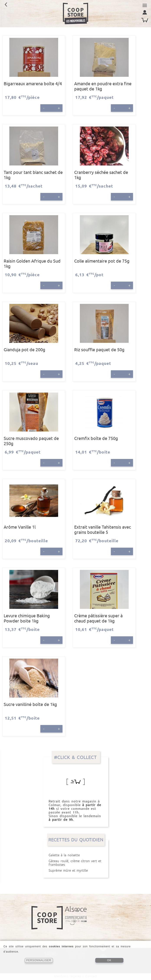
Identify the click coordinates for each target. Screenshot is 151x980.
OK (109, 960)
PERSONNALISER (39, 960)
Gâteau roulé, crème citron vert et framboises (76, 863)
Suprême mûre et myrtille (76, 870)
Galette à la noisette (76, 855)
